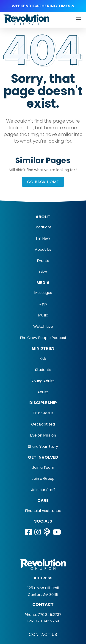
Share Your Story (43, 447)
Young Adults (43, 381)
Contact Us (43, 635)
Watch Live (43, 326)
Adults (43, 392)
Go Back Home (43, 182)
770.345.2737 (50, 615)
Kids (43, 358)
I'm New (43, 238)
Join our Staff (43, 490)
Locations (43, 227)
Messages (43, 293)
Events (43, 261)
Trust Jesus (43, 413)
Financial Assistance (43, 511)
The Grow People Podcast (43, 338)
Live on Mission (43, 435)
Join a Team (43, 467)
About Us (43, 249)
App (43, 304)
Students (43, 370)
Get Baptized (43, 424)
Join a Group (43, 479)
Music (43, 315)
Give (43, 272)
